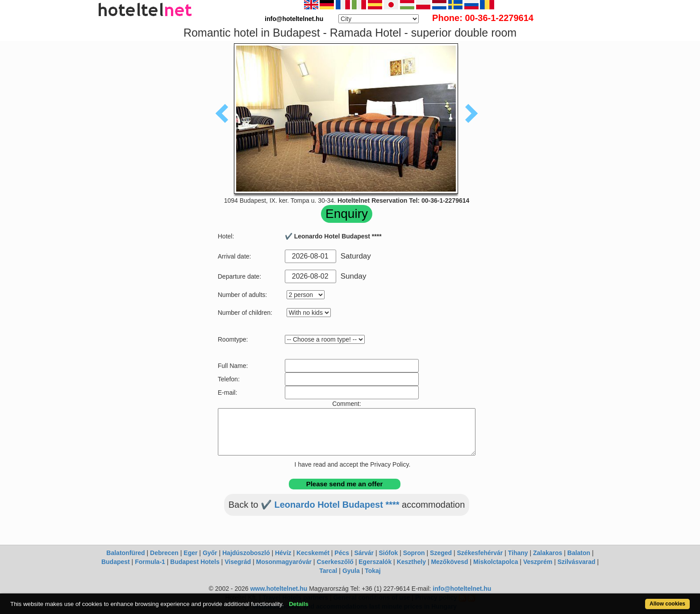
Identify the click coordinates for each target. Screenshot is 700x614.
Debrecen (164, 553)
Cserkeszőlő (335, 562)
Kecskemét (313, 553)
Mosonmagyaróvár (283, 562)
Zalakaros (548, 553)
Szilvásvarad (577, 562)
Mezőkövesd (449, 562)
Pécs (342, 553)
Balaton (579, 553)
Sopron (414, 553)
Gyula (351, 571)
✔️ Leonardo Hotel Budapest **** (330, 505)
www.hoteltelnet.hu (279, 589)
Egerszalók (375, 562)
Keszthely (411, 562)
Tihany (518, 553)
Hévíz (283, 553)
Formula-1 (150, 562)
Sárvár (364, 553)
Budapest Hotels (195, 562)
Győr (210, 553)
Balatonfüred (125, 553)
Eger (190, 553)
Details (299, 604)
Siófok (388, 553)
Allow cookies (667, 604)
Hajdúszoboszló (246, 553)
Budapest (116, 562)
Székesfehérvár (480, 553)
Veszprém (538, 562)
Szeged (441, 553)
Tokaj (373, 571)
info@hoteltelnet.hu (462, 589)
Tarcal (328, 571)
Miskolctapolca (496, 562)
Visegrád (238, 562)
